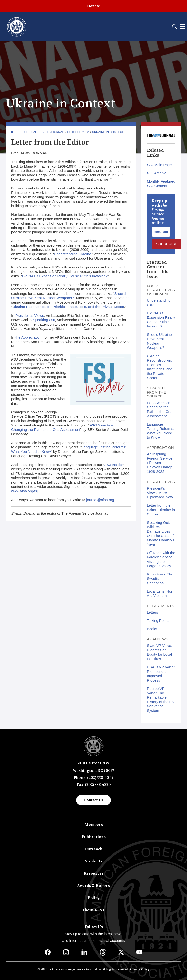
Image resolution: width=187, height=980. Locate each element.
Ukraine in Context (108, 132)
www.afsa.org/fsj (24, 491)
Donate (93, 6)
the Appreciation (28, 337)
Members (94, 825)
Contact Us (94, 800)
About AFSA (93, 910)
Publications (94, 837)
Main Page (159, 165)
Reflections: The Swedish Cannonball (160, 579)
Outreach (93, 849)
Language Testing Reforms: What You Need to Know (161, 431)
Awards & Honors (93, 886)
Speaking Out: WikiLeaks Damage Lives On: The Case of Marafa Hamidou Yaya (160, 533)
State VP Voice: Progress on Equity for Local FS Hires (159, 652)
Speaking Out (44, 320)
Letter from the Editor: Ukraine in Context (161, 510)
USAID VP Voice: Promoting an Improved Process (161, 674)
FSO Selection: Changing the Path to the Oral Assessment (63, 427)
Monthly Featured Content (161, 183)
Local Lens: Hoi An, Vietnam (159, 593)
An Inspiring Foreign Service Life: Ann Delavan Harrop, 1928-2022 (160, 463)
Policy (94, 898)
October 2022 (78, 132)
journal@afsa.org (100, 500)
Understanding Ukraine (72, 254)
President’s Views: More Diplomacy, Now (160, 493)
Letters (152, 612)
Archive (157, 173)
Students (94, 861)
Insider (114, 465)
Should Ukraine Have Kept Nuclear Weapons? (68, 296)
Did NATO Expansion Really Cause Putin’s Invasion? (65, 276)
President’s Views (30, 315)
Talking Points (158, 620)
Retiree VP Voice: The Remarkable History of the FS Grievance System (160, 699)
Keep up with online (159, 212)
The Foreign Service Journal (40, 132)
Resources (94, 873)
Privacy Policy (139, 969)
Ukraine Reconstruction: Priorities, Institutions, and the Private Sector (68, 307)
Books (152, 629)
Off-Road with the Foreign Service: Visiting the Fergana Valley (161, 559)
